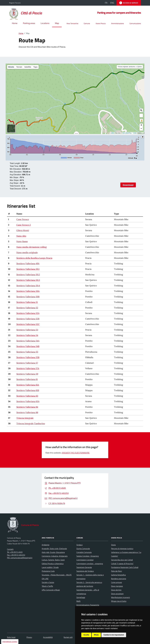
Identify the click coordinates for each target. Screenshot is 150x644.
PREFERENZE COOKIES (10, 642)
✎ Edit (135, 133)
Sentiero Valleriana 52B (28, 319)
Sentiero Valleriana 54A (28, 341)
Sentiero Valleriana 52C (28, 324)
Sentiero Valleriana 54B (28, 346)
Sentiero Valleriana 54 (27, 335)
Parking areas (29, 23)
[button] (141, 115)
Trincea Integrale (25, 418)
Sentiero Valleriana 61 (27, 379)
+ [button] (141, 125)
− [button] (141, 129)
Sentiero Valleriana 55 (27, 352)
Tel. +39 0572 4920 (15, 552)
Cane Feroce (23, 219)
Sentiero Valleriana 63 (27, 396)
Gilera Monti (23, 230)
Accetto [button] (86, 635)
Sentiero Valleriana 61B (28, 390)
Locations (45, 23)
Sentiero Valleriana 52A (28, 313)
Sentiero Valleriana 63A (28, 401)
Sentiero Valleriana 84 (27, 407)
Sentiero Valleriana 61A (28, 385)
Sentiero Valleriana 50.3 (28, 280)
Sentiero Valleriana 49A (28, 264)
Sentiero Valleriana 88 (27, 412)
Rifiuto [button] (96, 635)
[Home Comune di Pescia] (27, 13)
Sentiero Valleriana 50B (28, 297)
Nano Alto (21, 236)
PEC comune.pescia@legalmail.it (20, 558)
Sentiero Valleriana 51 (27, 302)
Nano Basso (22, 241)
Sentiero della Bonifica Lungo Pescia (34, 258)
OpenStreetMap (127, 133)
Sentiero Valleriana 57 (27, 363)
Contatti (10, 549)
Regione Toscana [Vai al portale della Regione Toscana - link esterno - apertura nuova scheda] (15, 3)
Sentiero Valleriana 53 (27, 330)
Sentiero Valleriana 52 (27, 308)
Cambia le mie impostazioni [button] (114, 635)
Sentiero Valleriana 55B (28, 357)
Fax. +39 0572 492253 (16, 555)
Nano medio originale (27, 252)
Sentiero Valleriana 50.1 (28, 269)
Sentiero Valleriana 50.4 (28, 286)
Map (57, 23)
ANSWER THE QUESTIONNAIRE (76, 453)
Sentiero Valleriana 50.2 (28, 275)
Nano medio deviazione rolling (32, 247)
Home (15, 23)
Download (128, 185)
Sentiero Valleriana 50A (28, 291)
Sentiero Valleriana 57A (28, 368)
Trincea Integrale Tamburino (31, 423)
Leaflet (112, 133)
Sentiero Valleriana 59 (27, 374)
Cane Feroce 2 (24, 225)
